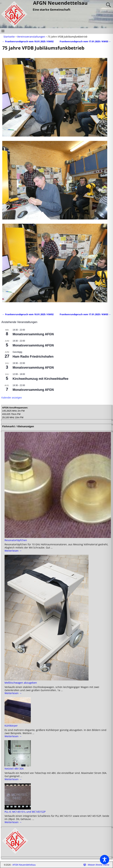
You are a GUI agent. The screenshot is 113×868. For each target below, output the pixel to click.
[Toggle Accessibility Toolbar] (105, 860)
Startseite (9, 37)
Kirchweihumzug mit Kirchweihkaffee (40, 379)
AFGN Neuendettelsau (24, 865)
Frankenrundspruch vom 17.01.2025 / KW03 (85, 41)
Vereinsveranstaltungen (31, 37)
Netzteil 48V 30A (14, 769)
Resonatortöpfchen (16, 540)
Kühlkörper (11, 726)
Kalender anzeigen (12, 398)
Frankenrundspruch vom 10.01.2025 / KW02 (28, 41)
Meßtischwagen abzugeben (21, 683)
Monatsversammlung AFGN (33, 334)
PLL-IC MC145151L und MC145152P (25, 812)
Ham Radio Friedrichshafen (33, 357)
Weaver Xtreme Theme (98, 865)
